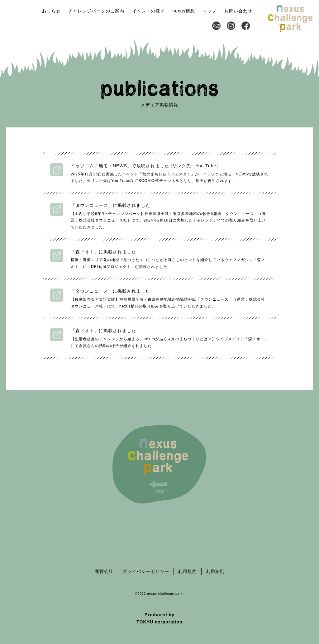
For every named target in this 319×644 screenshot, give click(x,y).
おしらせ (51, 11)
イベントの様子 (148, 11)
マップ (209, 11)
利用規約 (188, 571)
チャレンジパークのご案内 (96, 11)
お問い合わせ (238, 11)
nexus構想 (183, 11)
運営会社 (104, 571)
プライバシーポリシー (146, 571)
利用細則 (215, 571)
